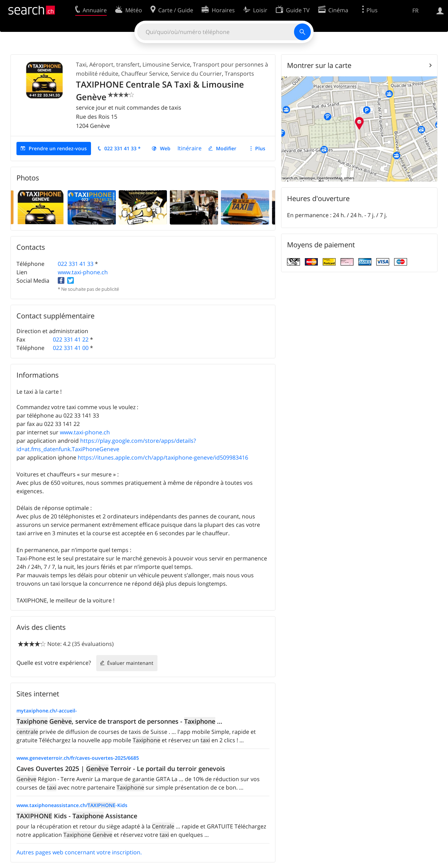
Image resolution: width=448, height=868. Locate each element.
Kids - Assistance (77, 816)
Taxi (81, 64)
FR (415, 11)
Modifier (226, 148)
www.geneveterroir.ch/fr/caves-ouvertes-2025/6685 (78, 758)
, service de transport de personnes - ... (119, 721)
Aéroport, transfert (114, 64)
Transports (239, 74)
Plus (260, 148)
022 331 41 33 (76, 264)
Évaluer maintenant (130, 663)
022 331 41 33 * (122, 148)
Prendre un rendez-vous (58, 148)
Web (165, 148)
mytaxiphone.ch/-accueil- (47, 711)
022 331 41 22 (71, 339)
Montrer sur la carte (319, 65)
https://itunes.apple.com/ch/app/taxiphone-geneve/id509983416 (163, 457)
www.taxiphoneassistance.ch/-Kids (72, 805)
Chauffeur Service (145, 74)
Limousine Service (166, 64)
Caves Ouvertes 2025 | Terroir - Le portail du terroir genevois (121, 769)
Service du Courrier (196, 74)
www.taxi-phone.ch (83, 272)
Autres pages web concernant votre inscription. (79, 852)
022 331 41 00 (71, 348)
